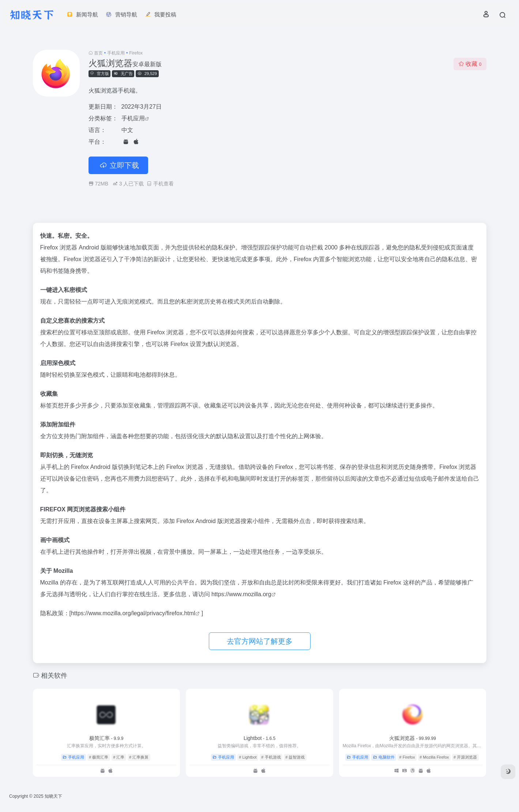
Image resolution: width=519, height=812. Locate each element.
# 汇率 (119, 757)
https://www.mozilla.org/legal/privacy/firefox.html (133, 613)
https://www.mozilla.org (241, 594)
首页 (98, 53)
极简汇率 (106, 738)
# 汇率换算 (139, 757)
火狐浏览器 (412, 738)
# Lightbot (248, 757)
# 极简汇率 (99, 757)
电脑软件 (384, 757)
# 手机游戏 (271, 757)
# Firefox (407, 757)
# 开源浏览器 (465, 757)
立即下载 (118, 165)
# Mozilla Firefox (434, 757)
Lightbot (259, 738)
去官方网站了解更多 (260, 641)
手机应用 (116, 53)
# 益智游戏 (295, 757)
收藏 (470, 64)
